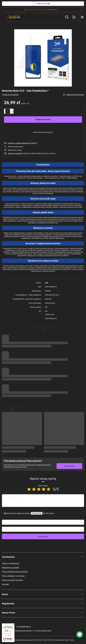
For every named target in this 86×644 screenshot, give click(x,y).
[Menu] (82, 17)
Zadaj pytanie (69, 466)
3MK (47, 283)
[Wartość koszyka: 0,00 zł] (74, 17)
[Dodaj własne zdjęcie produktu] (48, 513)
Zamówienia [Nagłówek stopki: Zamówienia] (8, 557)
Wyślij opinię (43, 536)
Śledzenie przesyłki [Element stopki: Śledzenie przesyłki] (10, 568)
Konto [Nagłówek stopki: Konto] (5, 594)
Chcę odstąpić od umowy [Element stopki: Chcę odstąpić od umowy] (13, 576)
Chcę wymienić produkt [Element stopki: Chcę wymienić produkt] (12, 580)
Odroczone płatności (15, 153)
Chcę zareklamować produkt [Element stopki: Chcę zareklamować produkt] (15, 572)
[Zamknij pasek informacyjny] (81, 10)
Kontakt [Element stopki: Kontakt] (5, 584)
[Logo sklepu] (13, 17)
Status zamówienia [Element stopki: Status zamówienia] (11, 564)
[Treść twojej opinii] (43, 501)
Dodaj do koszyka (43, 119)
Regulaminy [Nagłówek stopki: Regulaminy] (8, 603)
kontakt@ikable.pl (24, 627)
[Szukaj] (67, 17)
